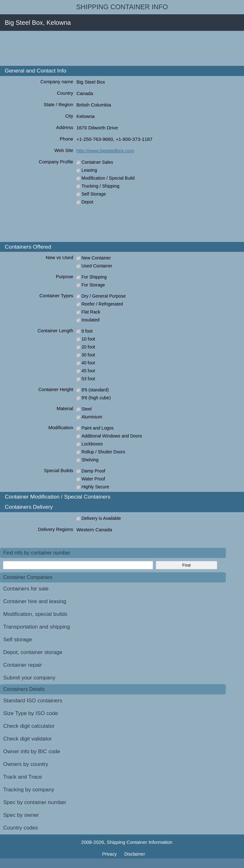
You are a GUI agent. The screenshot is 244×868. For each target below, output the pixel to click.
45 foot (88, 371)
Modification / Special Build (108, 178)
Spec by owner (21, 815)
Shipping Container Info (122, 7)
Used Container (97, 266)
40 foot (88, 363)
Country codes (21, 828)
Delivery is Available (101, 518)
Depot (87, 202)
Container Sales (97, 162)
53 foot (88, 379)
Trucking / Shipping (100, 186)
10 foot (88, 339)
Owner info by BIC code (32, 751)
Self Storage (94, 194)
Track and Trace (23, 777)
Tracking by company (29, 790)
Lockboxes (92, 444)
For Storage (93, 285)
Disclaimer (135, 854)
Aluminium (92, 417)
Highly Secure (95, 487)
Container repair (23, 665)
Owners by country (26, 764)
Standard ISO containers (33, 701)
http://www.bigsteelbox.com (105, 151)
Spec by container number (35, 802)
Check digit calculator (29, 726)
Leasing (89, 170)
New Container (96, 258)
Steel (86, 409)
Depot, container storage (33, 652)
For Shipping (94, 277)
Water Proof (93, 479)
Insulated (90, 320)
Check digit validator (27, 739)
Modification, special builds (35, 614)
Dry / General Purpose (103, 296)
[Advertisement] (116, 48)
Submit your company (29, 678)
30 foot (88, 355)
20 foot (88, 347)
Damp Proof (93, 471)
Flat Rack (91, 312)
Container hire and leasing (35, 601)
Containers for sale (26, 589)
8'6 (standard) (95, 390)
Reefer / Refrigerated (102, 304)
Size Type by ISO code (31, 713)
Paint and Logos (97, 428)
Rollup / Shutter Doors (103, 452)
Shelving (90, 460)
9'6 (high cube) (96, 398)
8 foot (87, 331)
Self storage (18, 640)
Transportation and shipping (37, 627)
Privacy (110, 854)
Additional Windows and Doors (112, 436)
